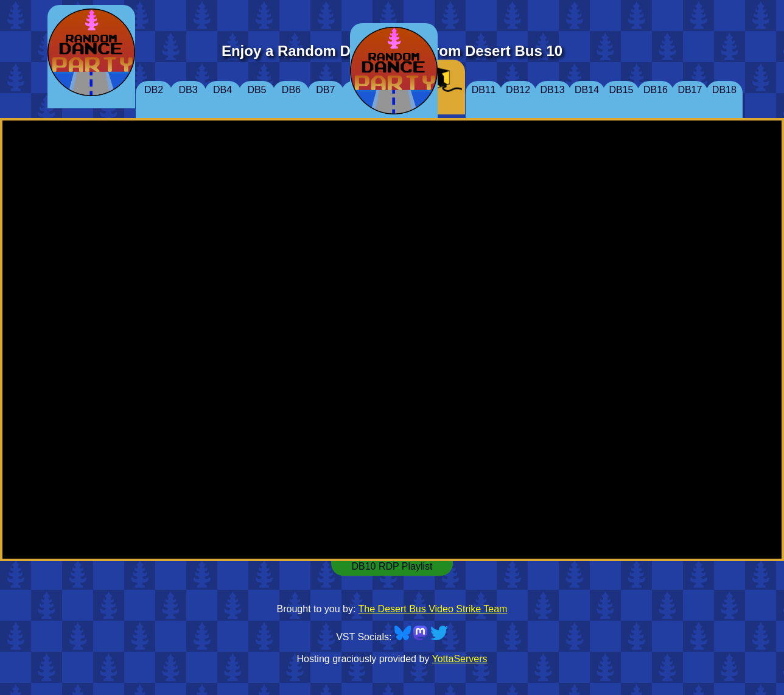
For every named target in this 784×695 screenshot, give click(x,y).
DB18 (724, 90)
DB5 (257, 90)
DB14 (587, 90)
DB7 (325, 90)
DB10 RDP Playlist (392, 566)
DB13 (553, 90)
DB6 (291, 90)
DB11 (484, 90)
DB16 (656, 90)
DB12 (518, 90)
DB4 (222, 90)
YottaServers (460, 659)
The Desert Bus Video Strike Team (433, 609)
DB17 (690, 90)
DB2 (154, 90)
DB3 (188, 90)
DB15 (621, 90)
